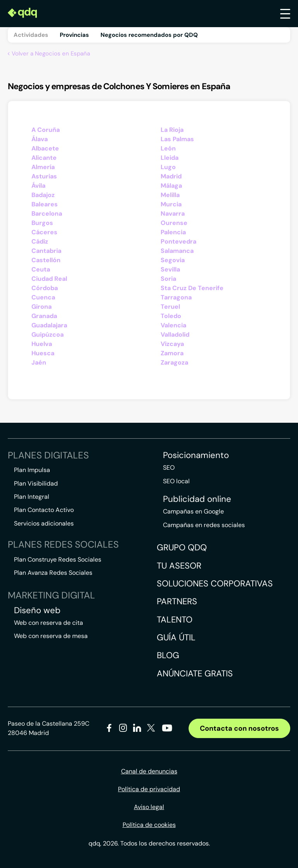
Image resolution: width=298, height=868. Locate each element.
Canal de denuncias (149, 771)
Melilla (170, 195)
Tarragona (176, 297)
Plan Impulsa (32, 470)
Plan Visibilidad (36, 483)
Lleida (170, 158)
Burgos (42, 223)
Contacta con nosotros (239, 728)
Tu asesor (179, 566)
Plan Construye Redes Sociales (58, 559)
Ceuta (41, 269)
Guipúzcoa (48, 335)
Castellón (46, 260)
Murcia (171, 204)
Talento (175, 620)
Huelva (42, 344)
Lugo (168, 167)
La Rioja (172, 130)
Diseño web (37, 610)
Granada (44, 316)
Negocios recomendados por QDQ (149, 35)
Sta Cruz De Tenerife (192, 288)
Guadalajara (49, 325)
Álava (40, 139)
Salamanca (177, 251)
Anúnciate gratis (195, 673)
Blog (168, 655)
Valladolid (175, 335)
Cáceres (44, 232)
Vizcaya (172, 344)
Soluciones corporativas (215, 584)
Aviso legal (149, 807)
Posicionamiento (196, 455)
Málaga (171, 186)
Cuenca (43, 297)
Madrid (171, 176)
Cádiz (40, 241)
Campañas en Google (193, 511)
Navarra (173, 214)
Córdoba (45, 288)
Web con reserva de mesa (51, 636)
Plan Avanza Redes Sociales (53, 573)
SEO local (176, 481)
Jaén (39, 362)
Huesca (43, 353)
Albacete (45, 148)
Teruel (170, 307)
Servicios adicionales (44, 523)
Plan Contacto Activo (44, 510)
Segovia (173, 260)
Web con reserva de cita (49, 623)
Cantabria (46, 251)
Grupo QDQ (182, 547)
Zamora (172, 353)
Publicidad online (197, 499)
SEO (169, 468)
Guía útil (176, 637)
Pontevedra (178, 241)
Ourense (174, 223)
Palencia (173, 232)
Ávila (38, 186)
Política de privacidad (149, 789)
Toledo (171, 316)
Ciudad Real (49, 279)
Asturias (44, 176)
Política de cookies (149, 825)
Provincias (74, 35)
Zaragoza (174, 362)
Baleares (45, 204)
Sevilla (170, 269)
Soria (168, 279)
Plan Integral (32, 497)
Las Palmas (177, 139)
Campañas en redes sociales (204, 525)
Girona (42, 307)
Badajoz (43, 195)
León (168, 148)
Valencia (173, 325)
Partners (177, 601)
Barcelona (47, 214)
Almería (43, 167)
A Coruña (46, 130)
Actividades (31, 35)
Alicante (44, 158)
